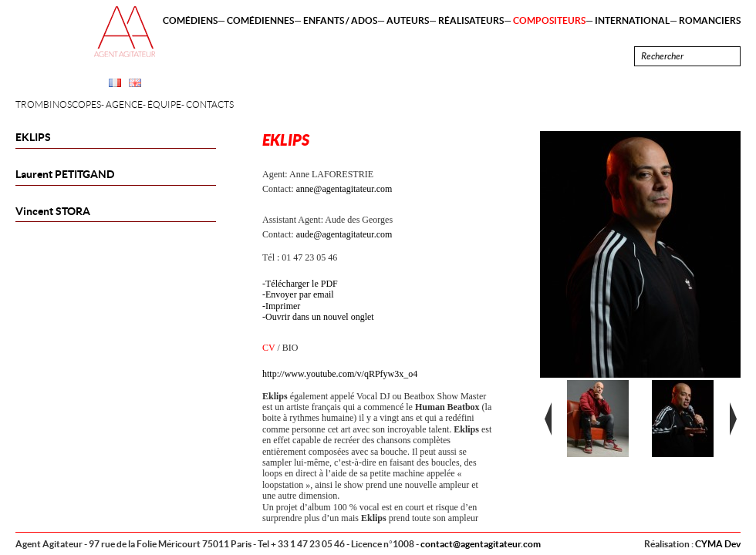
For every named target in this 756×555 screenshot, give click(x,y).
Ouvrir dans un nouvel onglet (320, 317)
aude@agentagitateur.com (344, 234)
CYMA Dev (718, 544)
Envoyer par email (300, 294)
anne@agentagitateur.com (344, 189)
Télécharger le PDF (302, 284)
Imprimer (283, 306)
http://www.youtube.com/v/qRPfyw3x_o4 (340, 374)
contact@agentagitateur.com (481, 544)
